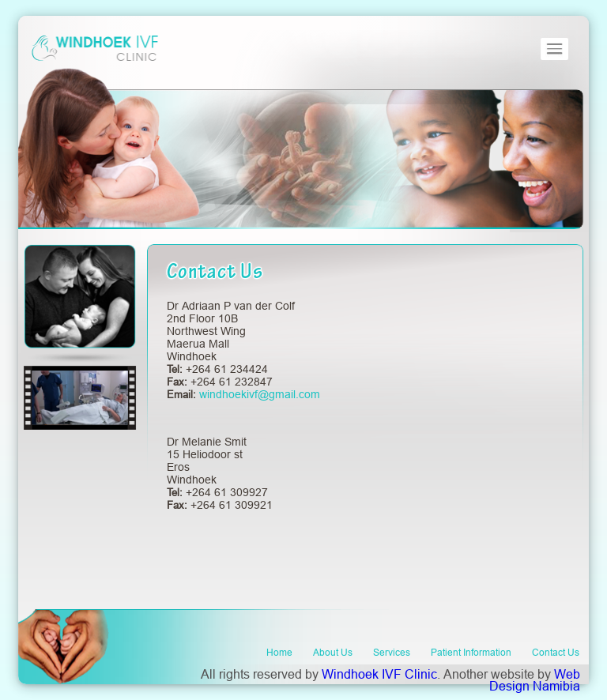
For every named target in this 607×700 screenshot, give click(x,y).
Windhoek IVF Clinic (379, 674)
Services (392, 652)
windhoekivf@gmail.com (260, 394)
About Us (333, 652)
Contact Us (556, 652)
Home (279, 652)
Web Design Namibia (535, 680)
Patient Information (471, 652)
